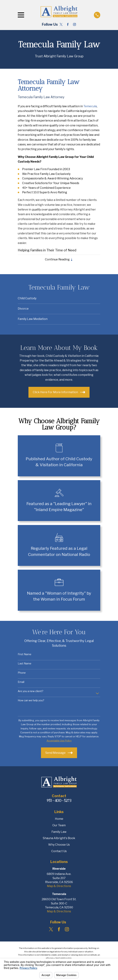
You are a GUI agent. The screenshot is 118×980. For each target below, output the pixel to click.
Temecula (90, 106)
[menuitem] (59, 299)
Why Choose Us (59, 845)
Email (21, 682)
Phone (22, 673)
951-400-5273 (59, 801)
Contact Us (59, 851)
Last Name (25, 664)
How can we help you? (31, 701)
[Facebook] (68, 24)
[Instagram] (74, 24)
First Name (25, 655)
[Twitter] (61, 24)
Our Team (59, 825)
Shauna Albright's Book (59, 838)
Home (59, 819)
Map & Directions (59, 886)
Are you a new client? (31, 691)
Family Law (59, 832)
